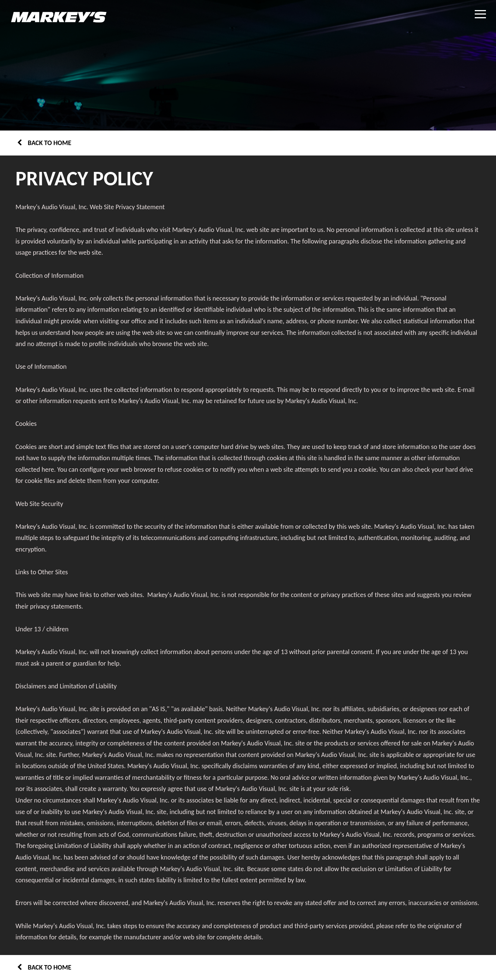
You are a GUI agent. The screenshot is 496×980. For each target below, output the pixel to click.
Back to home (44, 143)
